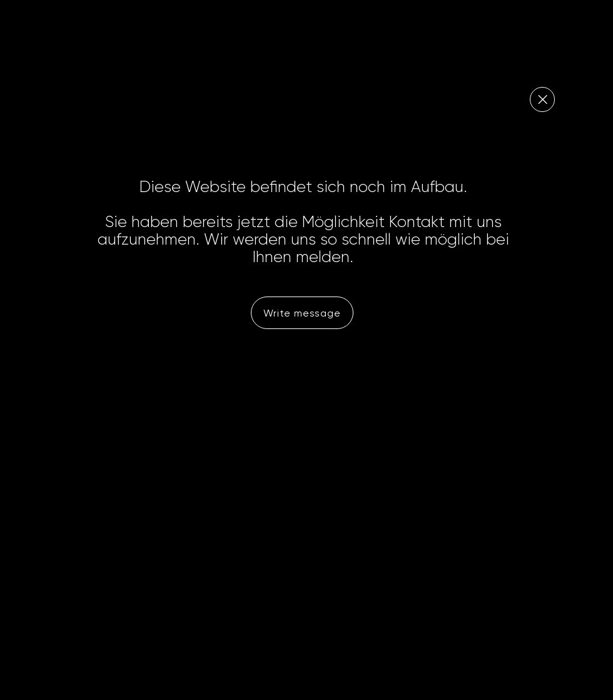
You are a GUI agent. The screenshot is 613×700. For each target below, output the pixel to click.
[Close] (542, 99)
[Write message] (302, 313)
